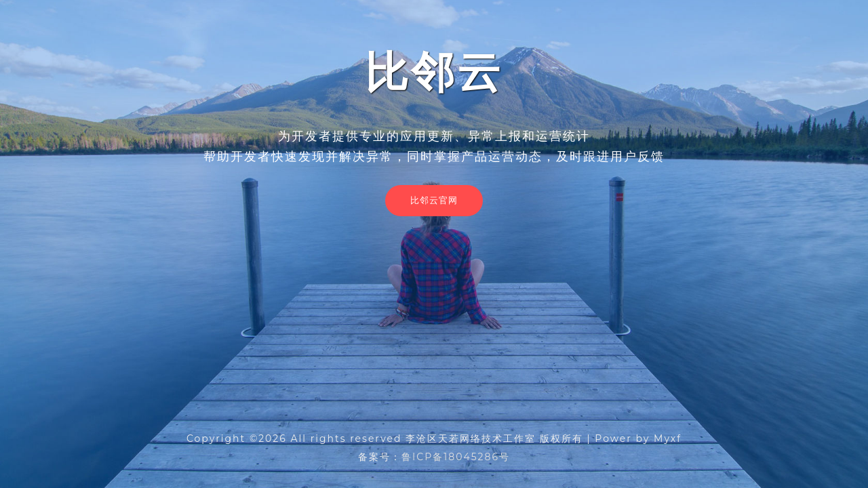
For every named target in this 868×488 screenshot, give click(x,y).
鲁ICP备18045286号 (456, 457)
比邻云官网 (434, 200)
